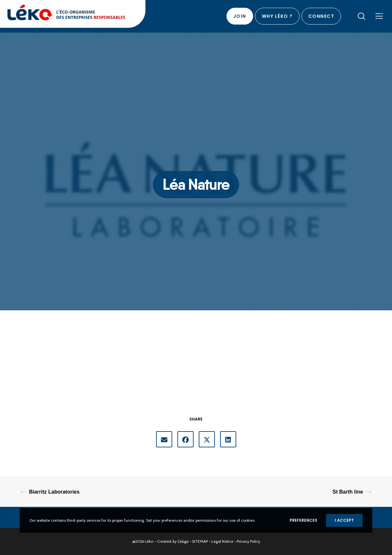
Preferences (303, 520)
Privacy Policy (249, 541)
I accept (344, 520)
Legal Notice (222, 541)
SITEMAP (200, 541)
